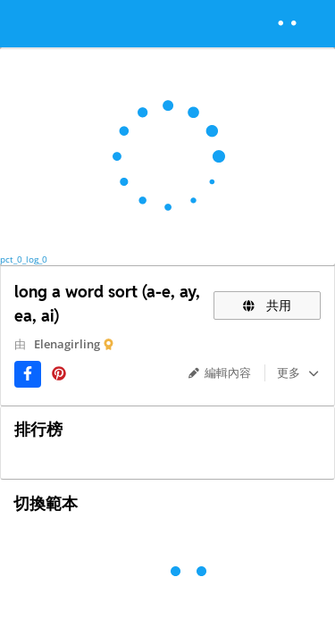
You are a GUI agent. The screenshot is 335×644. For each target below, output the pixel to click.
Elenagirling (67, 344)
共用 (267, 305)
